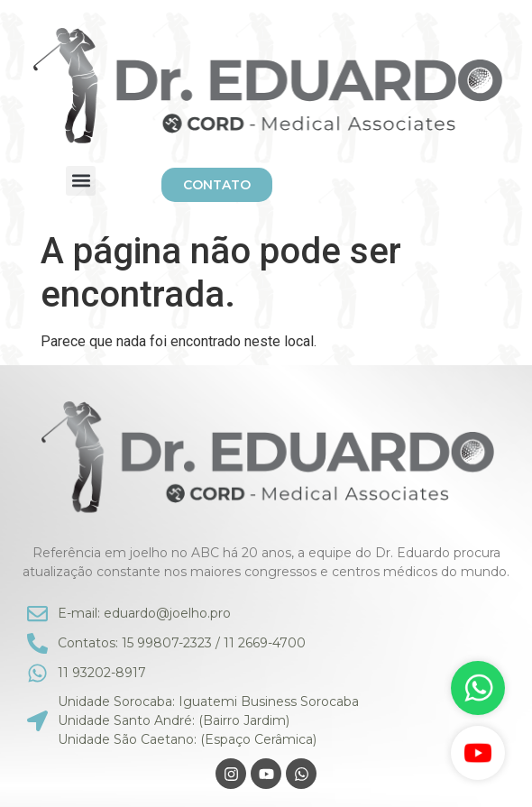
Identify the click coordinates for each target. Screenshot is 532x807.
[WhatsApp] (478, 688)
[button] (81, 181)
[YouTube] (478, 753)
